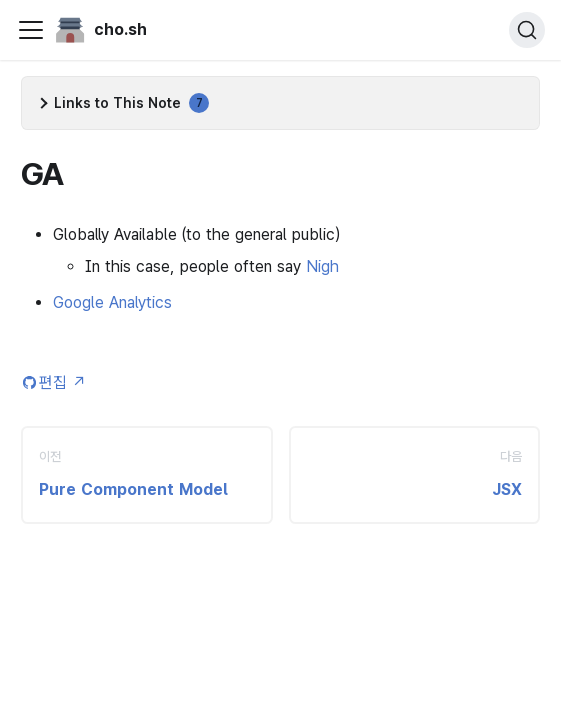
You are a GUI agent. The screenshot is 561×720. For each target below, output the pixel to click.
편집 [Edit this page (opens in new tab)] (63, 382)
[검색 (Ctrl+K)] (527, 30)
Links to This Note (131, 103)
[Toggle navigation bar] (31, 30)
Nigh (322, 266)
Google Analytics (112, 302)
